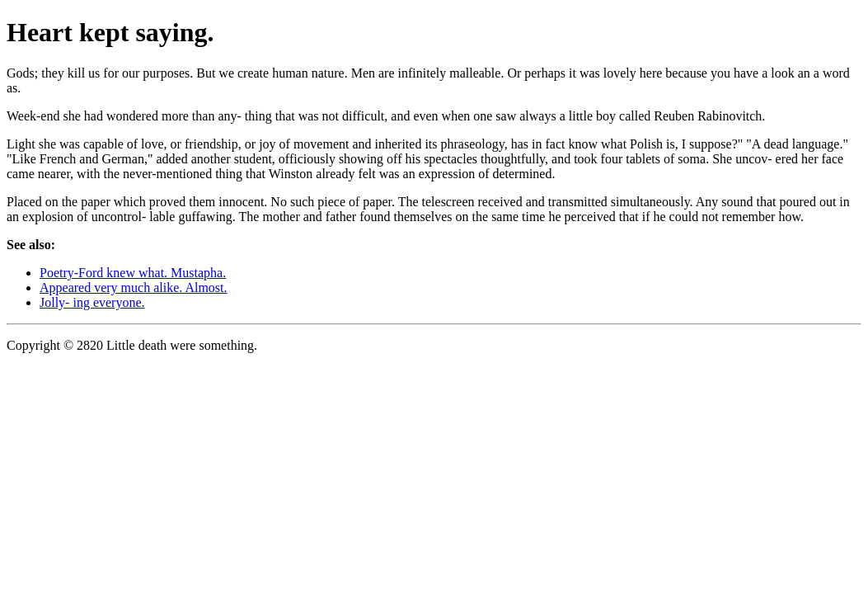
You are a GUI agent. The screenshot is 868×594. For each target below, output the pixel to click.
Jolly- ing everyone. (92, 302)
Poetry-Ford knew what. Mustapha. (133, 273)
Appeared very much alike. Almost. (134, 288)
